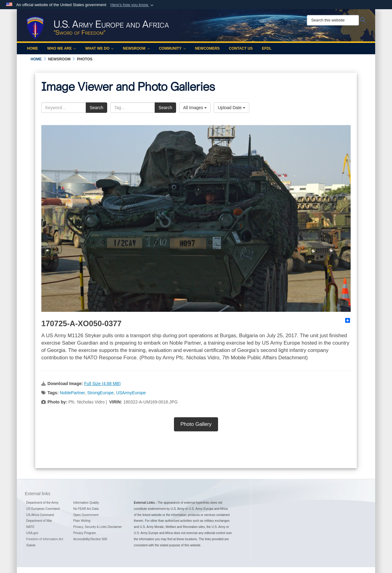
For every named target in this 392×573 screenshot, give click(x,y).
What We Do (99, 48)
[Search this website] (333, 20)
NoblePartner (72, 393)
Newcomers (207, 48)
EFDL (267, 48)
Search (96, 108)
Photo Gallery (196, 424)
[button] (132, 5)
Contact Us (241, 48)
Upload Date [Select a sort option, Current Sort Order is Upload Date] (232, 108)
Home (32, 48)
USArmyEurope (131, 393)
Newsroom (136, 48)
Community (172, 48)
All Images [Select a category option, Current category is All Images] (195, 108)
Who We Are (62, 48)
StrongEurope (100, 393)
